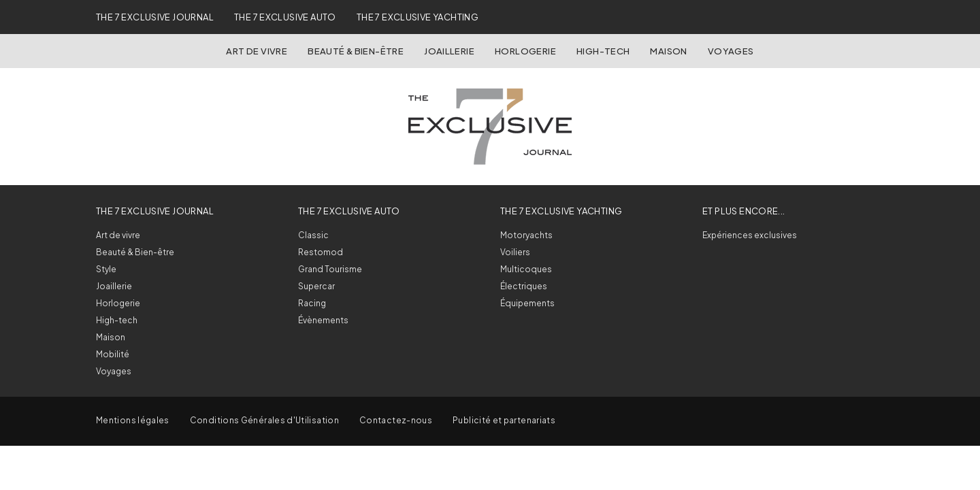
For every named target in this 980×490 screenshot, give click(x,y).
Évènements (323, 320)
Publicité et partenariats (504, 420)
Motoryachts (526, 235)
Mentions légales (133, 420)
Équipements (527, 303)
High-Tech (603, 51)
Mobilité (113, 354)
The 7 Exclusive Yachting (418, 17)
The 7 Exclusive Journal (155, 17)
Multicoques (526, 269)
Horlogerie (525, 51)
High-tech (117, 320)
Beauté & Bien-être (356, 51)
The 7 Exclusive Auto (285, 17)
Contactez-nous (396, 420)
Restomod (321, 252)
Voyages (731, 51)
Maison (668, 51)
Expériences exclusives (750, 235)
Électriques (524, 286)
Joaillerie (449, 51)
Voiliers (515, 252)
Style (106, 269)
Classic (313, 235)
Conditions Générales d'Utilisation (264, 420)
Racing (312, 303)
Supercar (316, 286)
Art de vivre (257, 51)
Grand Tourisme (330, 269)
